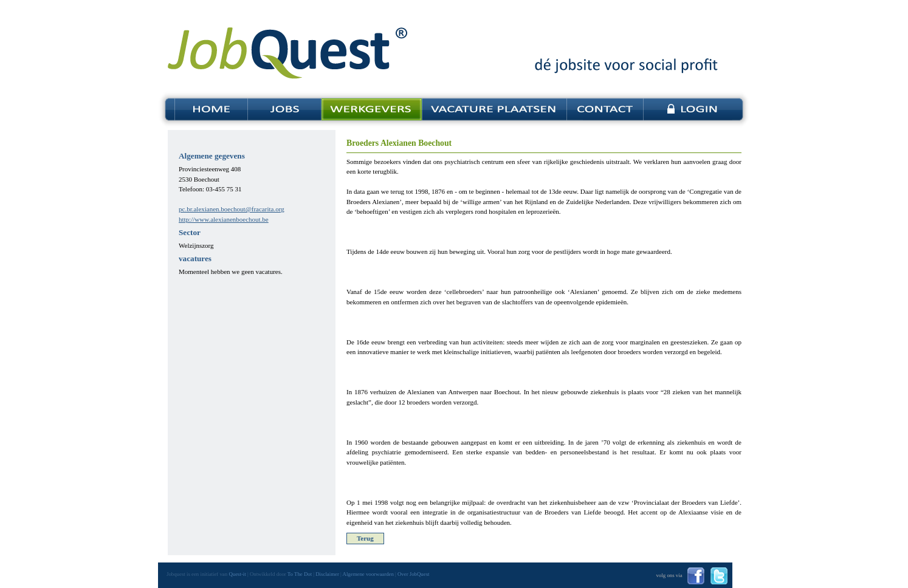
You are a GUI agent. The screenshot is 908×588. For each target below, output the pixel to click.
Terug (365, 538)
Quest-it (237, 574)
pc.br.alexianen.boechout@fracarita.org (232, 209)
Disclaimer (327, 574)
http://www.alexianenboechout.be (224, 219)
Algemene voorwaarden (368, 574)
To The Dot (300, 574)
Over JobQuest (414, 574)
